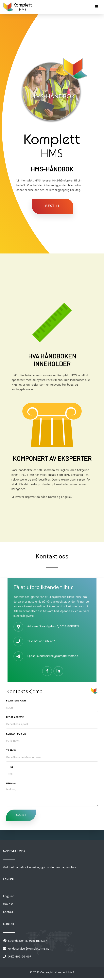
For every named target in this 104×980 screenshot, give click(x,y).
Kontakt (8, 912)
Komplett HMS (64, 973)
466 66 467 (47, 641)
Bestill (52, 206)
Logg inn (9, 897)
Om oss (8, 904)
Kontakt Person (16, 734)
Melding (11, 784)
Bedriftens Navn (16, 701)
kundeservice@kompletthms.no (57, 656)
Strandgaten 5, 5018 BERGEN (59, 627)
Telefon (11, 751)
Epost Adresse (15, 718)
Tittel (10, 767)
